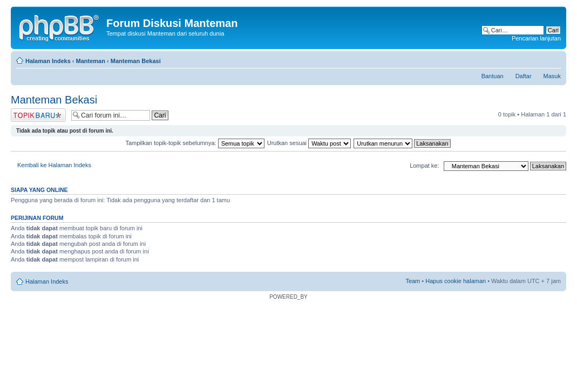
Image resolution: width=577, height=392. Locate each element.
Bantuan (493, 76)
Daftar (524, 76)
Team (413, 281)
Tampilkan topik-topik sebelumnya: (195, 143)
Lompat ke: (424, 166)
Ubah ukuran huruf (553, 59)
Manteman (91, 61)
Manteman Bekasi (136, 61)
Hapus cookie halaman (456, 281)
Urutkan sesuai (309, 143)
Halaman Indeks (48, 61)
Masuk (552, 76)
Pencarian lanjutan (536, 38)
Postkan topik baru (38, 115)
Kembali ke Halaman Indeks (54, 165)
